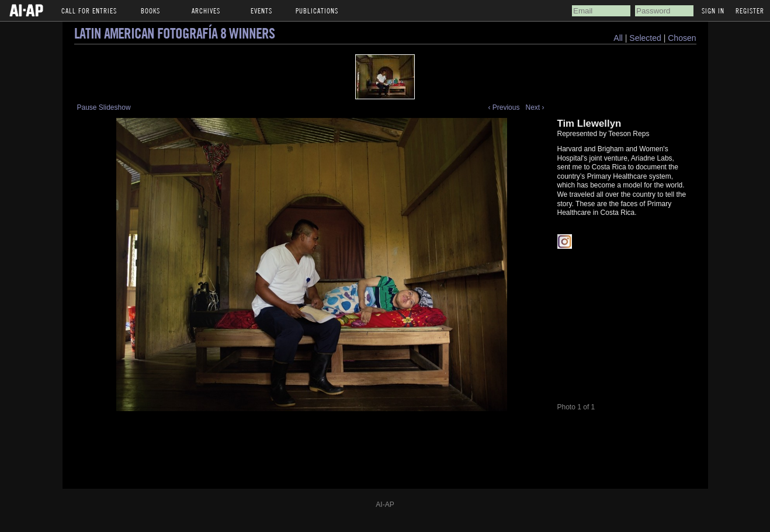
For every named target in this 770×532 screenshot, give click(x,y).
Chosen (682, 38)
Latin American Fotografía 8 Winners (174, 33)
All (618, 38)
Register (750, 11)
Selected (646, 38)
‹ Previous (504, 107)
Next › (535, 107)
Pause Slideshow (104, 107)
